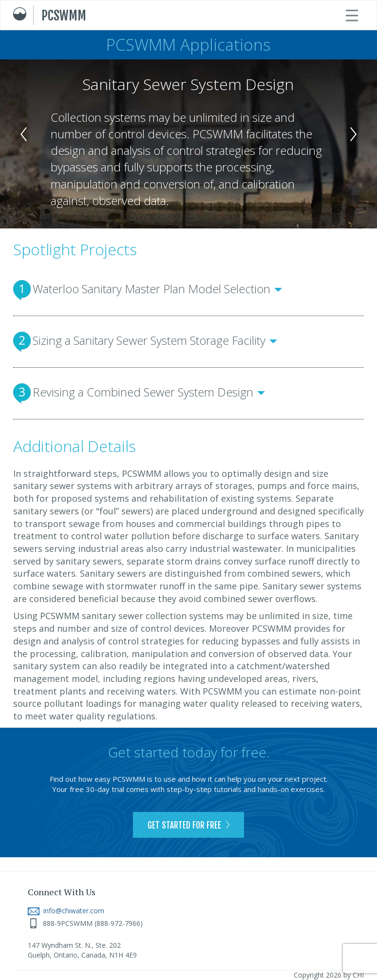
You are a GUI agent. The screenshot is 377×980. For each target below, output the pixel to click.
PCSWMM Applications (188, 45)
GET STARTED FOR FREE (188, 825)
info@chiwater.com (66, 911)
